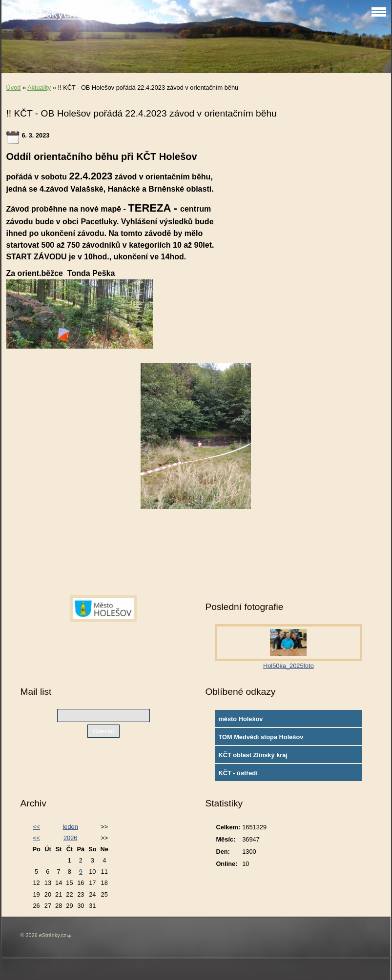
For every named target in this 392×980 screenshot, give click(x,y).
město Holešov (240, 719)
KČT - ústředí (238, 773)
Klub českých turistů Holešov (82, 13)
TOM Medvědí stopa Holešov (261, 737)
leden (71, 827)
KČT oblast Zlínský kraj (253, 755)
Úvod (14, 88)
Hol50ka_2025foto (289, 666)
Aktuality (39, 88)
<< (36, 827)
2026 (70, 838)
